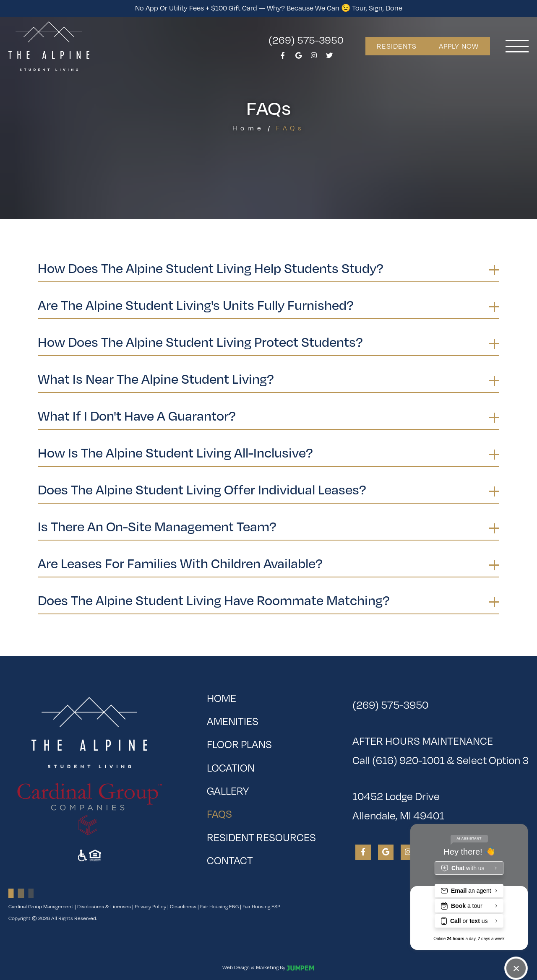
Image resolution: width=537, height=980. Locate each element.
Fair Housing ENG (219, 906)
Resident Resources (261, 837)
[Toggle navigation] (517, 46)
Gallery (228, 791)
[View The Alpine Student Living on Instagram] (314, 58)
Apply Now (459, 46)
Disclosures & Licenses (104, 906)
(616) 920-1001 (408, 760)
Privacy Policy (150, 906)
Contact (230, 860)
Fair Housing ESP (261, 906)
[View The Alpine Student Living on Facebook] (283, 58)
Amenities (233, 721)
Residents (397, 46)
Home (248, 128)
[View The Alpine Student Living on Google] (298, 58)
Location (231, 768)
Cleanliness (183, 906)
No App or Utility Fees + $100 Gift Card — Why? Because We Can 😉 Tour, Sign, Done (269, 8)
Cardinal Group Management (41, 906)
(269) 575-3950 (306, 40)
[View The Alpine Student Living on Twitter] (329, 58)
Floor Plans (239, 744)
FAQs (246, 811)
